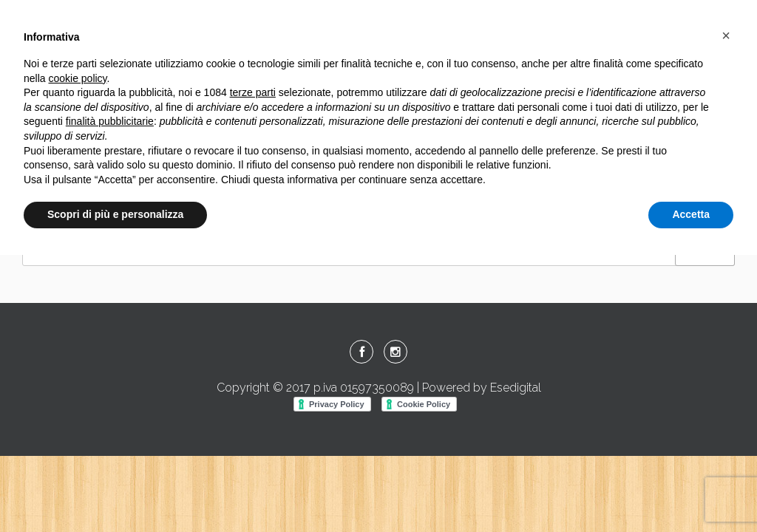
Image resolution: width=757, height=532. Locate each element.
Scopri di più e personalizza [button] (115, 214)
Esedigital (516, 388)
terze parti (253, 92)
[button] (726, 35)
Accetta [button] (691, 214)
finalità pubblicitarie (110, 121)
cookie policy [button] (77, 78)
